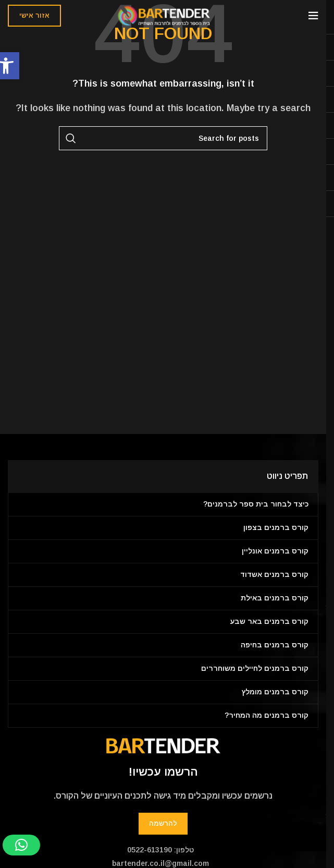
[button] (21, 845)
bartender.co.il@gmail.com (160, 863)
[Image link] (163, 745)
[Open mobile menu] (313, 16)
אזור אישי (34, 15)
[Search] (163, 138)
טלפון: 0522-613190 (160, 850)
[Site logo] (163, 15)
